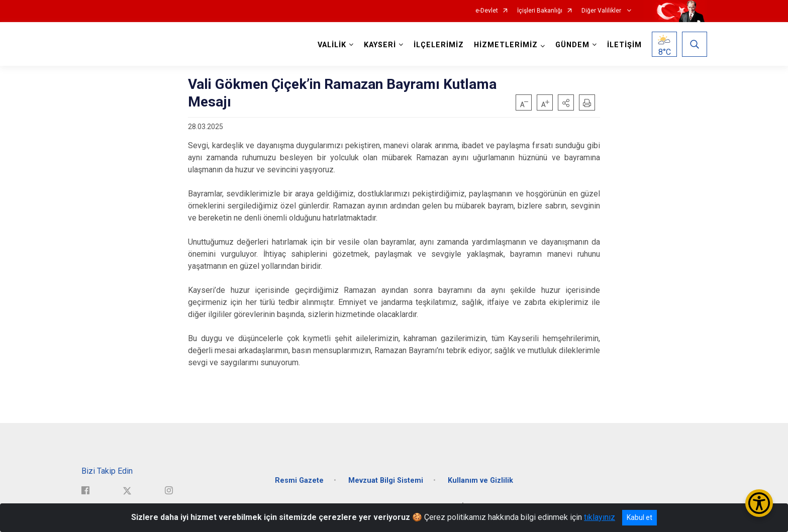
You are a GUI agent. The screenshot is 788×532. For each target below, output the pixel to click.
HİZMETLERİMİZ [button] (506, 45)
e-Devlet (487, 11)
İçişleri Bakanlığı (540, 11)
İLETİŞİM (624, 45)
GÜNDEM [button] (572, 45)
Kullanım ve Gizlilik (480, 480)
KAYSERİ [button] (380, 45)
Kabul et (639, 517)
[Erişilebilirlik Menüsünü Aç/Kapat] (759, 503)
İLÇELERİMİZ (439, 45)
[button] (566, 102)
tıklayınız (600, 517)
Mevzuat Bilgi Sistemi (386, 480)
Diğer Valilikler (602, 11)
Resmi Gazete (299, 480)
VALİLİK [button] (332, 45)
